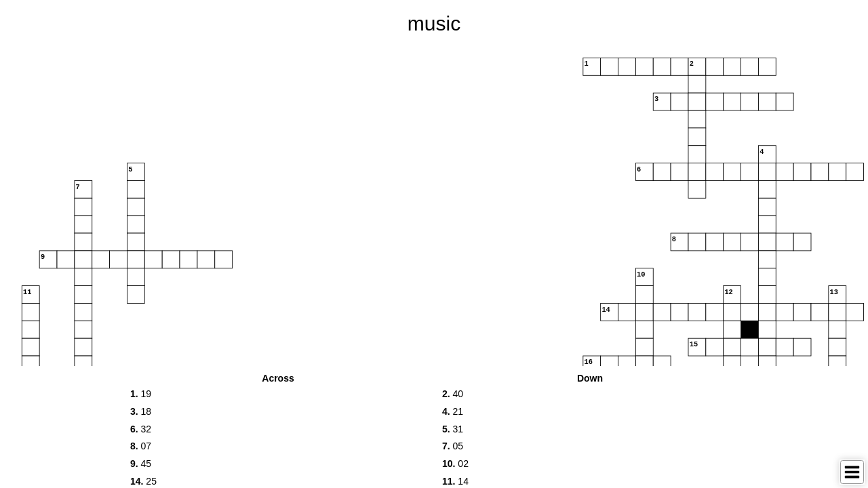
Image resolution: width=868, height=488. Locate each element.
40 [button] (453, 394)
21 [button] (453, 411)
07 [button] (141, 446)
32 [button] (141, 429)
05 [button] (453, 446)
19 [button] (141, 394)
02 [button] (455, 464)
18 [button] (141, 411)
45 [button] (141, 464)
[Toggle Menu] (852, 472)
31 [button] (453, 429)
